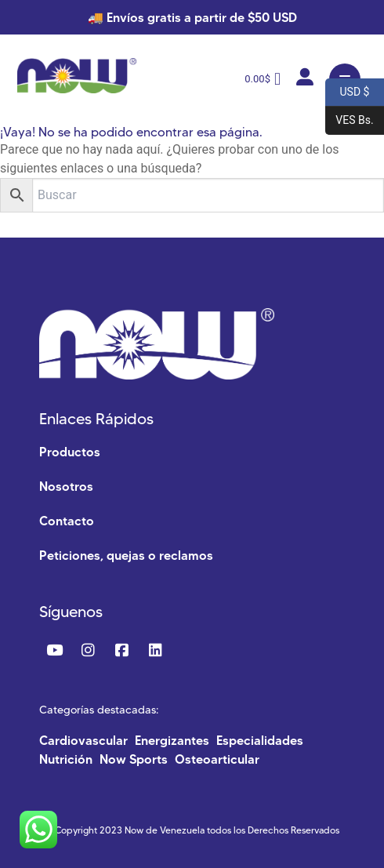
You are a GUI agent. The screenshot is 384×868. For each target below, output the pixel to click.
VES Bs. (350, 121)
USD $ (347, 93)
